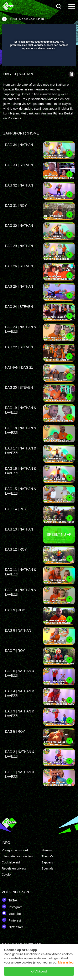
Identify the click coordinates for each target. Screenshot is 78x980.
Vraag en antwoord (15, 850)
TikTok (10, 900)
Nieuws (47, 850)
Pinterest (11, 920)
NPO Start (12, 927)
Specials (48, 868)
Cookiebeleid (11, 862)
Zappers (47, 862)
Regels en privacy (14, 868)
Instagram (12, 906)
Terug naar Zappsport (27, 19)
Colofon (7, 874)
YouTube (11, 913)
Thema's (48, 856)
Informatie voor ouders (17, 856)
